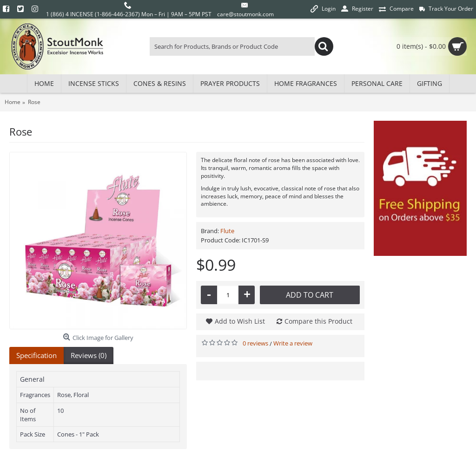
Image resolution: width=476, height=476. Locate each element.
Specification (36, 355)
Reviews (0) (89, 355)
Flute (227, 231)
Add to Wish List (240, 321)
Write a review (293, 343)
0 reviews (255, 343)
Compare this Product (318, 321)
